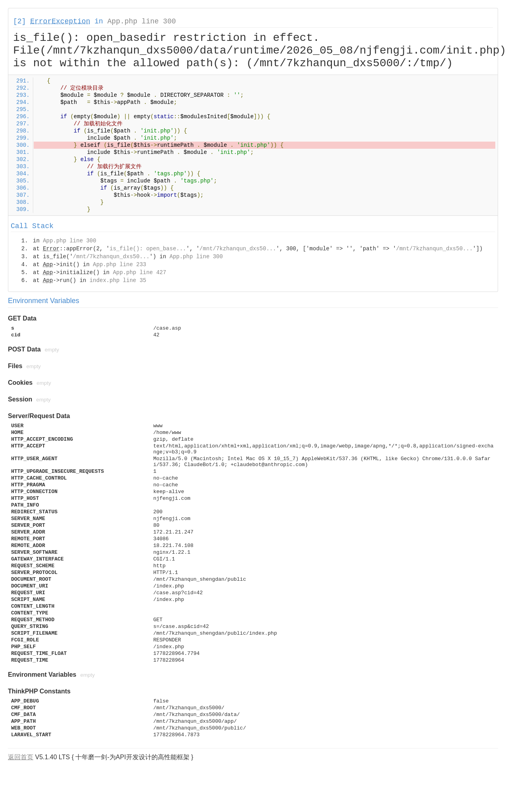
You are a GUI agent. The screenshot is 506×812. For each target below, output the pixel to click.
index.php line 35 (118, 280)
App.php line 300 (142, 21)
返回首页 (21, 757)
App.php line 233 (119, 265)
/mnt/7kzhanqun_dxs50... (238, 249)
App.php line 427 (140, 273)
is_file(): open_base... (148, 249)
